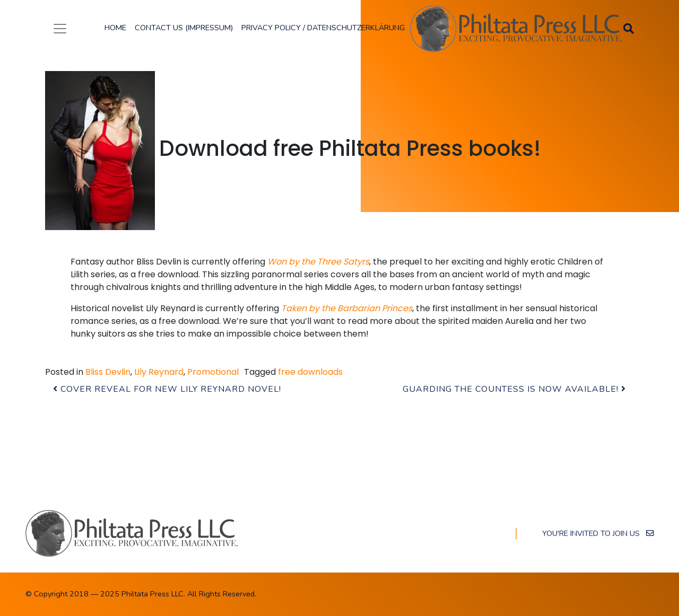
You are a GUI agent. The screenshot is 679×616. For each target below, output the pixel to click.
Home (115, 28)
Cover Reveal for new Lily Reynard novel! (167, 389)
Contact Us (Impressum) (184, 28)
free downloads (310, 372)
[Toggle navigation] (60, 29)
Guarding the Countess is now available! (514, 389)
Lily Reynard (159, 372)
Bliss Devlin (108, 372)
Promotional (213, 372)
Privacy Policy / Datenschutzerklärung (323, 28)
